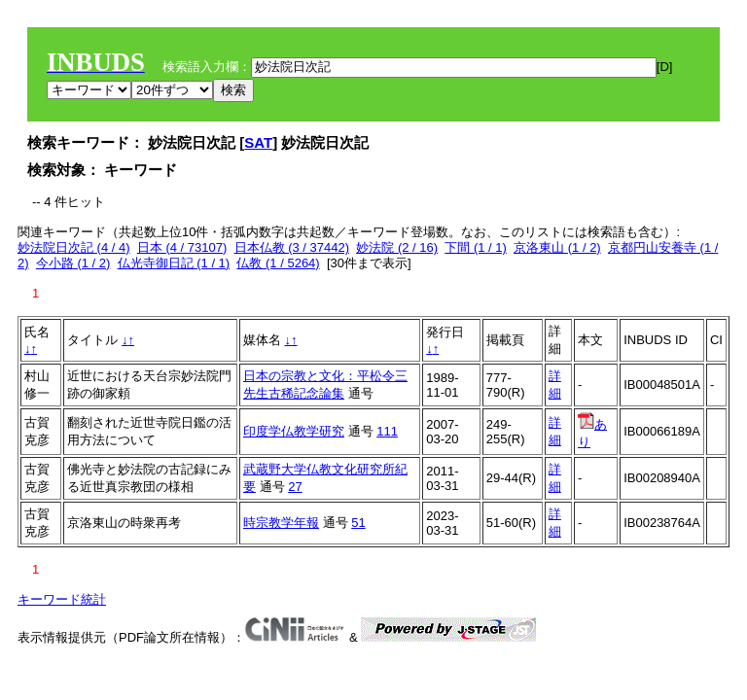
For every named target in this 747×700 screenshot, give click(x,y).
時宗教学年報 (281, 523)
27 (295, 487)
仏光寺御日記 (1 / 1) (174, 263)
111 (387, 431)
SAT (258, 142)
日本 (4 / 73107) (182, 247)
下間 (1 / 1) (476, 247)
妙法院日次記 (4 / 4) (74, 247)
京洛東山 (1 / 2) (557, 247)
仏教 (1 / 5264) (278, 263)
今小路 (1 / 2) (73, 263)
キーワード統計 (62, 599)
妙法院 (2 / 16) (397, 247)
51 (358, 523)
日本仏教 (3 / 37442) (292, 247)
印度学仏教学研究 (294, 431)
